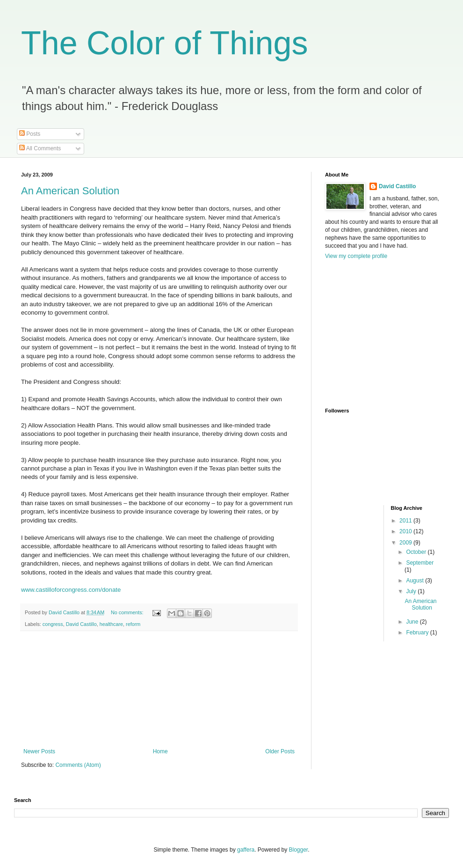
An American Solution (70, 191)
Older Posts (280, 751)
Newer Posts (39, 751)
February (418, 633)
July (412, 591)
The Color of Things (164, 43)
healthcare (111, 624)
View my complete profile (356, 256)
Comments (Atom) (78, 765)
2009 (406, 543)
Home (160, 751)
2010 (406, 531)
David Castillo (81, 624)
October (417, 552)
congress (53, 624)
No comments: (128, 612)
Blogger (299, 850)
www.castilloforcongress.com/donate (71, 590)
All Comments (40, 148)
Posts (30, 134)
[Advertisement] (159, 690)
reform (133, 624)
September (420, 563)
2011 (406, 521)
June (413, 622)
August (416, 581)
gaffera (246, 850)
